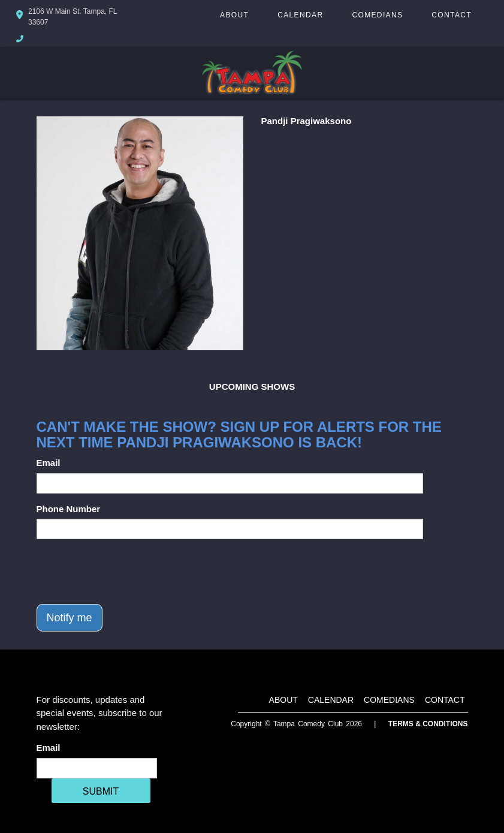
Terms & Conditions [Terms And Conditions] (428, 724)
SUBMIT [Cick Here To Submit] (101, 791)
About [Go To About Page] (234, 15)
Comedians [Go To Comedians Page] (377, 15)
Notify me (70, 618)
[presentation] (128, 572)
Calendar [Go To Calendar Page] (300, 15)
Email (49, 463)
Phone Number (69, 509)
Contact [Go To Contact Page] (452, 15)
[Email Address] (97, 768)
